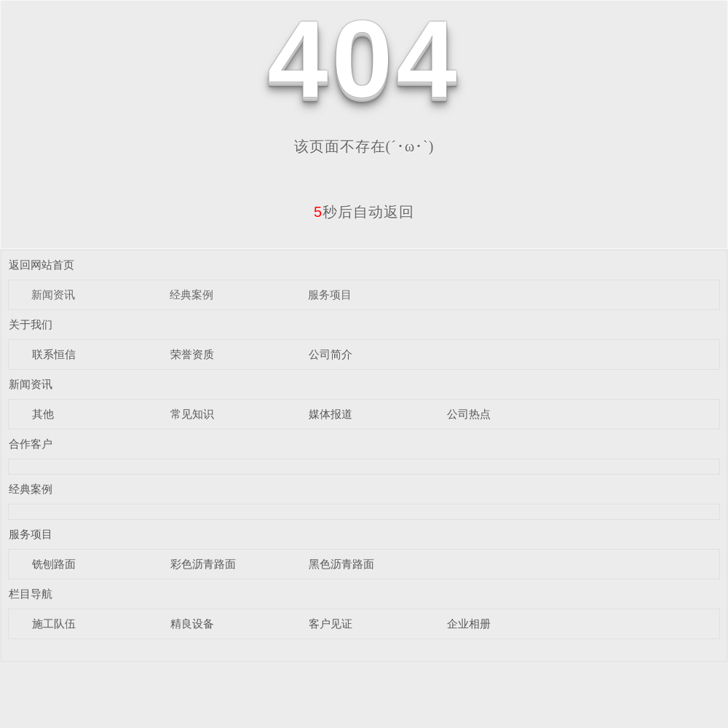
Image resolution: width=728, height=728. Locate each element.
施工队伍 (54, 624)
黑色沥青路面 (341, 564)
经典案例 (191, 294)
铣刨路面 (54, 564)
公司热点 (469, 414)
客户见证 (331, 624)
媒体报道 (331, 414)
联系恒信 (54, 354)
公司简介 (331, 354)
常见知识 (192, 414)
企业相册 (469, 624)
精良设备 (192, 624)
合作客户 (31, 444)
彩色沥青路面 (203, 564)
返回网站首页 (41, 265)
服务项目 (330, 294)
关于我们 (31, 324)
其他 (43, 414)
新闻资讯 (53, 294)
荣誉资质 (192, 354)
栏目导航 (31, 594)
